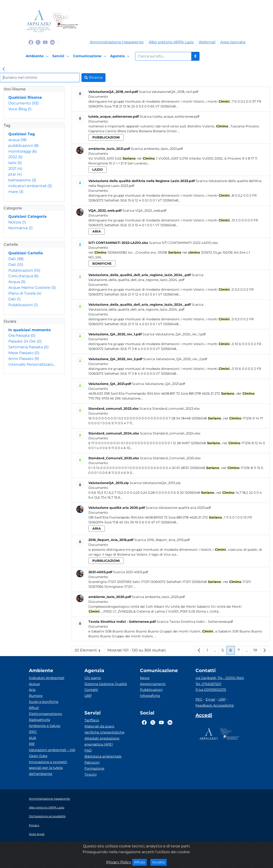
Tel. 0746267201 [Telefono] (208, 684)
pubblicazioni (23, 146)
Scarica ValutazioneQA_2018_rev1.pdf (169, 92)
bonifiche (102, 264)
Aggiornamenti (153, 684)
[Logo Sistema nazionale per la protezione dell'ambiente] (65, 21)
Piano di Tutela (25, 293)
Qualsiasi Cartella (26, 253)
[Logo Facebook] (31, 42)
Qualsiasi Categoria (27, 216)
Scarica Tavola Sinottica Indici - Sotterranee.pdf (195, 622)
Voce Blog (20, 109)
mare (16, 192)
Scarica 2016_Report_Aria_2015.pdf (162, 540)
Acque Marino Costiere (32, 288)
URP (88, 696)
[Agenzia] (121, 56)
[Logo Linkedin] (52, 42)
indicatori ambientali (30, 186)
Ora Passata (22, 335)
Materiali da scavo (99, 726)
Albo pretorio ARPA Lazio (171, 42)
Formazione (94, 768)
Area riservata (233, 42)
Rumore (36, 696)
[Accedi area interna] (204, 716)
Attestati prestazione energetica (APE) (102, 741)
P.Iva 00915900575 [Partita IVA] (211, 690)
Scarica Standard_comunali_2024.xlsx (170, 433)
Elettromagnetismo (45, 714)
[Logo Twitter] (38, 42)
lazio (15, 163)
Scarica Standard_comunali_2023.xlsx (170, 409)
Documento (23, 103)
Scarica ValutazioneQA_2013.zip (155, 483)
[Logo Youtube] (45, 42)
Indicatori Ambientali (47, 678)
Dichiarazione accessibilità (47, 816)
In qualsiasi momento (29, 330)
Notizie (17, 222)
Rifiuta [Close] (141, 862)
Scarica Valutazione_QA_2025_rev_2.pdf (175, 359)
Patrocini (92, 762)
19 (257, 651)
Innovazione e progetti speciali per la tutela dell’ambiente (48, 768)
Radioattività (39, 720)
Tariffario (92, 720)
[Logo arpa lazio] (39, 21)
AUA (33, 738)
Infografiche (150, 696)
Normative (20, 228)
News (145, 678)
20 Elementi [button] (89, 651)
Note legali (37, 834)
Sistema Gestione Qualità (106, 684)
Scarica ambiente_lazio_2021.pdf (157, 149)
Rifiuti (34, 708)
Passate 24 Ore (25, 341)
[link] (4, 69)
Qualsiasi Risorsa (25, 97)
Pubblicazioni (24, 270)
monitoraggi (23, 151)
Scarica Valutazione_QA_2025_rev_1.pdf (174, 334)
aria (97, 231)
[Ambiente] (38, 56)
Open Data (38, 756)
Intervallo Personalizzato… (32, 364)
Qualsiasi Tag (22, 134)
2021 (15, 168)
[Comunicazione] (90, 56)
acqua (17, 140)
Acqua (17, 282)
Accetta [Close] (160, 862)
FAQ (88, 750)
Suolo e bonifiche (44, 702)
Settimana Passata (28, 347)
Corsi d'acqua (23, 276)
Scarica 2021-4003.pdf (131, 572)
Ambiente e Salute (45, 726)
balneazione (22, 180)
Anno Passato (24, 359)
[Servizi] (62, 56)
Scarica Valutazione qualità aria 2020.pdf (178, 508)
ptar (15, 174)
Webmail (207, 42)
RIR (32, 744)
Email (210, 699)
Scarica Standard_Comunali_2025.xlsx (170, 458)
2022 (15, 157)
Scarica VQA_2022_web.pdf (144, 211)
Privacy (34, 825)
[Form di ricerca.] (163, 56)
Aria (32, 690)
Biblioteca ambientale (103, 756)
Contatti (91, 690)
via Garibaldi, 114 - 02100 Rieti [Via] (220, 678)
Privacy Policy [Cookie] (119, 862)
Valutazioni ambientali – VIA (52, 750)
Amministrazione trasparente (117, 42)
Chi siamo (93, 678)
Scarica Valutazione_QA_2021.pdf (159, 384)
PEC (199, 699)
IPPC (33, 732)
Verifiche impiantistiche (104, 732)
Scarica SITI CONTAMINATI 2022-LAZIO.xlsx (183, 243)
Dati (16, 259)
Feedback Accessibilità (215, 705)
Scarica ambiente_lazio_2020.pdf (158, 597)
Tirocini (91, 774)
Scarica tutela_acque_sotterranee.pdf (170, 116)
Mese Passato (24, 353)
